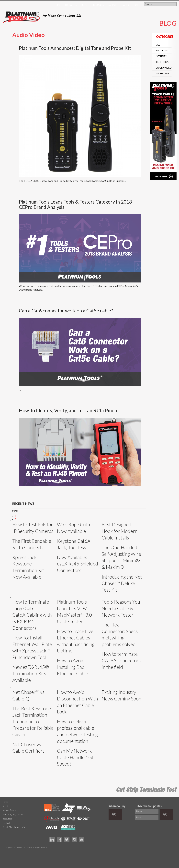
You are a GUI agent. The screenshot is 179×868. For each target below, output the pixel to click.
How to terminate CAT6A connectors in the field (121, 660)
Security (162, 56)
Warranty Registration (13, 815)
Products (71, 5)
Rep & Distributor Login (14, 827)
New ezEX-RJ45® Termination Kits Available (31, 674)
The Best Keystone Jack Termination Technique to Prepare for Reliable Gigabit (33, 721)
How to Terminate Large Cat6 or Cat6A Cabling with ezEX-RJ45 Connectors (32, 615)
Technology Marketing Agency (4, 851)
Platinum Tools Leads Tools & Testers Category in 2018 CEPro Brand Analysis (75, 204)
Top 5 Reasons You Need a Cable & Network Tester (121, 608)
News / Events (9, 810)
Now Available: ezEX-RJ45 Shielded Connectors (78, 564)
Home (57, 5)
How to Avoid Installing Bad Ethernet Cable (73, 667)
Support (113, 5)
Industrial (163, 73)
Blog (84, 5)
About (5, 806)
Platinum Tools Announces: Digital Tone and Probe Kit (75, 48)
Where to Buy (130, 5)
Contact (6, 823)
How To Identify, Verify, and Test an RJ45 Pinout (69, 410)
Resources (98, 5)
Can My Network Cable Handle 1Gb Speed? (76, 757)
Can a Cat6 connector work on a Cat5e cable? (66, 311)
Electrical (163, 62)
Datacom (162, 50)
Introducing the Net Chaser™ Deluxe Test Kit (122, 583)
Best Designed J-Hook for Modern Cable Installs (120, 531)
